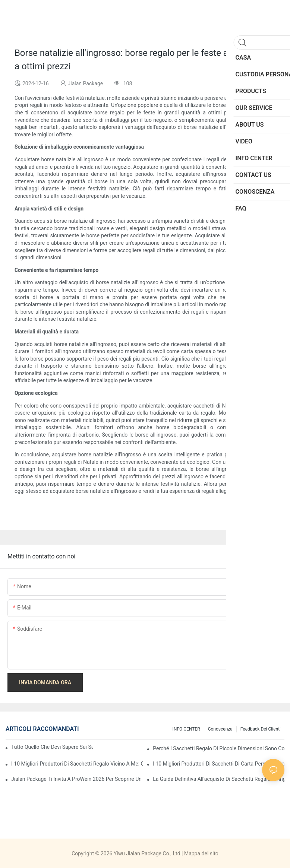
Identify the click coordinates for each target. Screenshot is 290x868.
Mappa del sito (201, 853)
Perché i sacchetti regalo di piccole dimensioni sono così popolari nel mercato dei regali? (219, 748)
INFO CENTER (186, 729)
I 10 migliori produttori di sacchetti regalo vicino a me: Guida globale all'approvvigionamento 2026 (77, 764)
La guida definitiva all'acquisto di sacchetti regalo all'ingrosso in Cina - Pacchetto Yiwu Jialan (219, 779)
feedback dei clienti (261, 729)
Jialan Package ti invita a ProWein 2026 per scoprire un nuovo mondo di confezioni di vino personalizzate (77, 779)
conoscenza (220, 729)
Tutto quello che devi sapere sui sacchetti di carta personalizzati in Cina (52, 747)
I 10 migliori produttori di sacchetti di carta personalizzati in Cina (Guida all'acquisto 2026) (219, 764)
